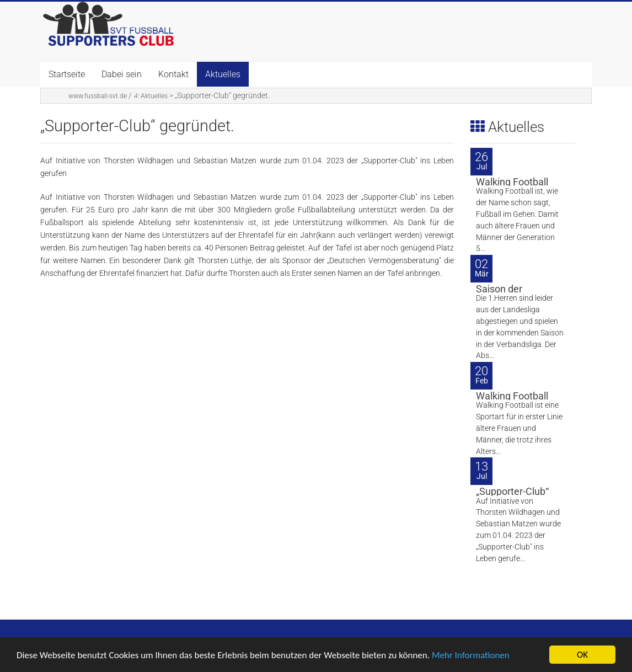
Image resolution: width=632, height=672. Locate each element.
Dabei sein (122, 74)
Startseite (67, 74)
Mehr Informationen (471, 656)
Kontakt (173, 74)
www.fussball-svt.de (98, 96)
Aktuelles (223, 74)
